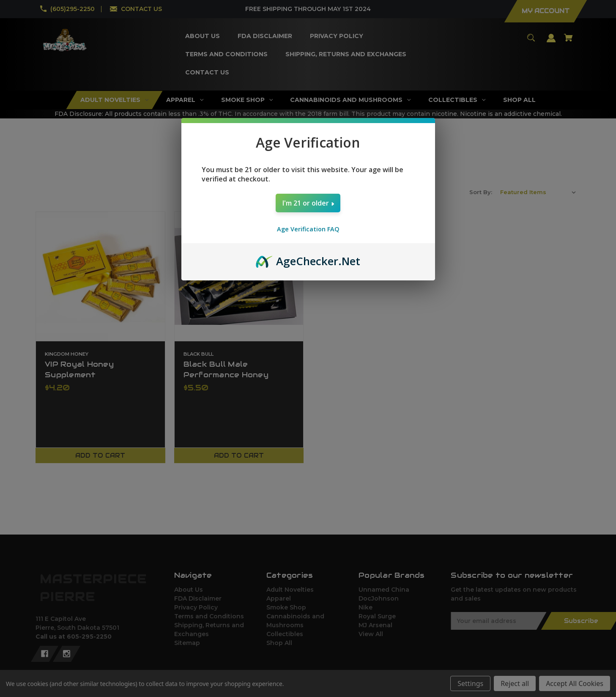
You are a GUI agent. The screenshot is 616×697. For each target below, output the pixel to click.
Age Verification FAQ (308, 229)
